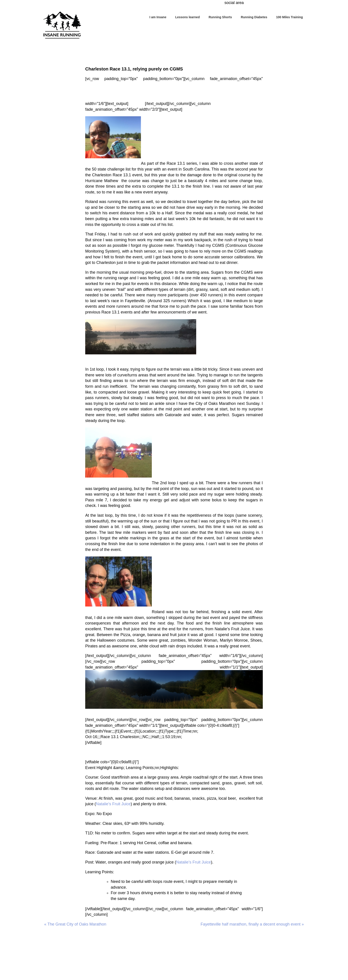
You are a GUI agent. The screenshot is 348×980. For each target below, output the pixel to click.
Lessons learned (187, 17)
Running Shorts (220, 17)
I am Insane (158, 17)
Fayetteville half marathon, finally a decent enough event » (252, 924)
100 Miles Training (290, 17)
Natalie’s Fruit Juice (232, 629)
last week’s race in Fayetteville (117, 301)
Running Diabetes (254, 17)
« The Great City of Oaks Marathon (75, 924)
